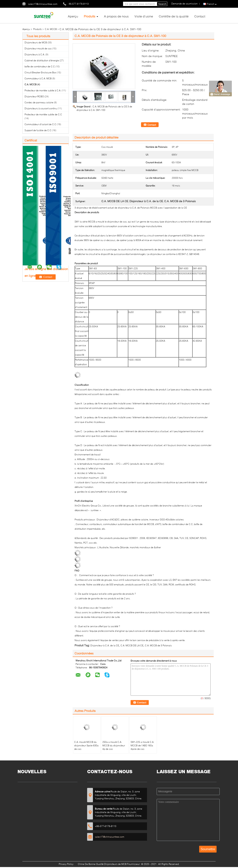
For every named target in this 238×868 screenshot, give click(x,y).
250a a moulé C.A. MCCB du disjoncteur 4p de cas (114, 745)
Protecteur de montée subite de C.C (43, 114)
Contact (200, 16)
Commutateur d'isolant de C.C (40, 124)
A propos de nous (116, 16)
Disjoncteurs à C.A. (35, 54)
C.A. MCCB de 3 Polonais (158, 645)
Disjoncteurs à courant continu (41, 108)
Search (162, 4)
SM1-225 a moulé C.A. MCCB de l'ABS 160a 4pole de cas (142, 745)
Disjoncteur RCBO (34, 96)
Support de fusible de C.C (38, 130)
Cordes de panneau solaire (39, 102)
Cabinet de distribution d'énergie (42, 60)
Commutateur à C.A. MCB (38, 78)
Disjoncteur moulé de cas (38, 48)
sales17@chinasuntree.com (43, 4)
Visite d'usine (144, 16)
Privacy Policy (66, 864)
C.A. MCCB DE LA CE (132, 645)
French (212, 4)
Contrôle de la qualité (174, 16)
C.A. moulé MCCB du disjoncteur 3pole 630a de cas (86, 745)
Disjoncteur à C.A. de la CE (105, 645)
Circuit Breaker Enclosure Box (40, 72)
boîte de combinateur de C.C (40, 66)
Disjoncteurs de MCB (36, 42)
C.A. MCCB (51, 29)
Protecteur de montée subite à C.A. (43, 90)
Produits (90, 16)
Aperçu (73, 16)
